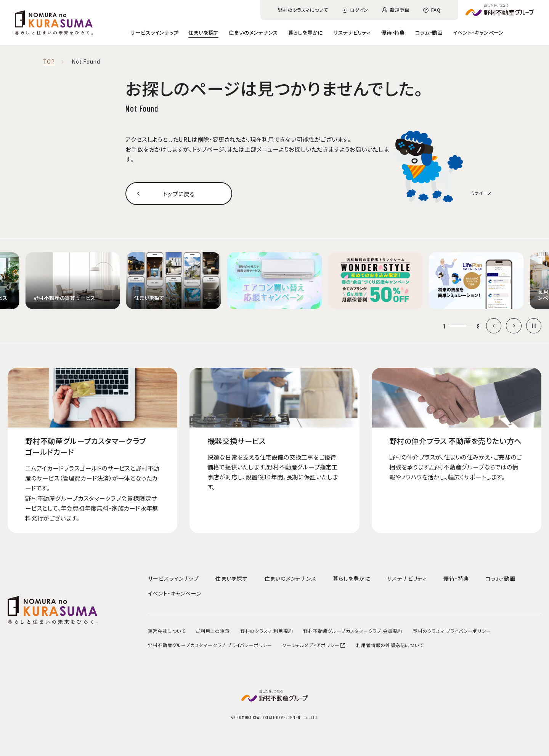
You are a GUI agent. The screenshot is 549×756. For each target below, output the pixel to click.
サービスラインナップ (154, 32)
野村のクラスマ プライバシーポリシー (452, 631)
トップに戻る (179, 194)
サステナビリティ (352, 32)
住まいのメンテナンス (253, 32)
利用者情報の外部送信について (390, 645)
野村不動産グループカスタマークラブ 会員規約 (353, 631)
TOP (49, 62)
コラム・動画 (429, 32)
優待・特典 (393, 32)
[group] (73, 281)
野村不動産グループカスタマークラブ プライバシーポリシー (210, 645)
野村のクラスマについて (303, 10)
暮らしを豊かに (306, 32)
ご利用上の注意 (213, 631)
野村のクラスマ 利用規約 (267, 631)
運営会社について (167, 631)
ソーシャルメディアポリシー (314, 645)
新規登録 (400, 10)
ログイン (359, 10)
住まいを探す (203, 32)
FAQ (436, 10)
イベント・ (478, 32)
